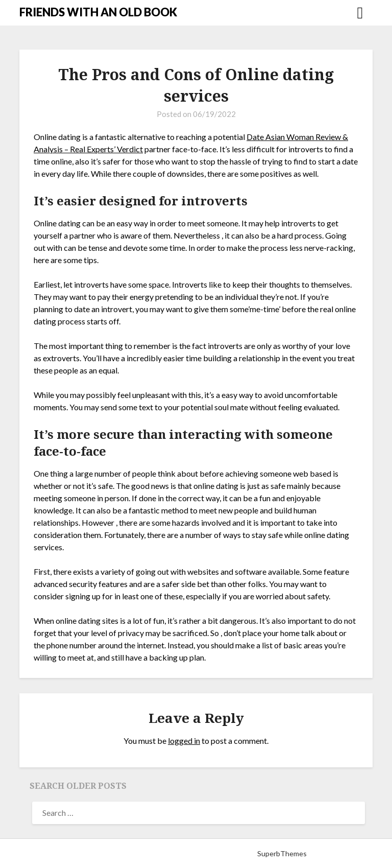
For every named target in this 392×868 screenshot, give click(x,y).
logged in (184, 741)
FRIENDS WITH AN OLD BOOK (98, 12)
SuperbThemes (282, 853)
